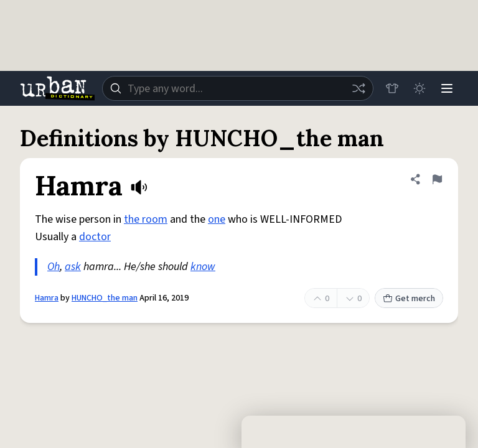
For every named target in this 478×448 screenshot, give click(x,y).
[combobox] (238, 88)
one (217, 219)
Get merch (409, 299)
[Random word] (358, 88)
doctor (95, 237)
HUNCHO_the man (105, 298)
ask (73, 267)
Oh (54, 267)
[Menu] (447, 88)
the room (146, 219)
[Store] (392, 88)
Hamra (47, 298)
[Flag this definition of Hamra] (437, 179)
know (203, 267)
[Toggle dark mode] (419, 88)
